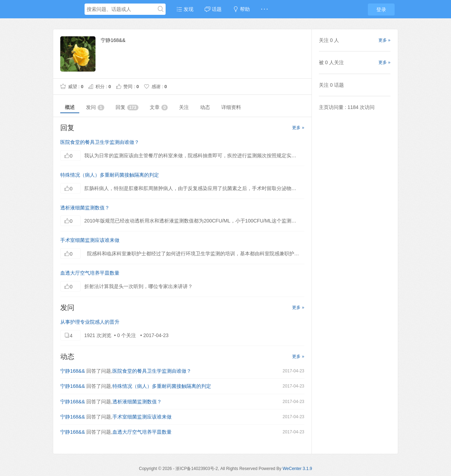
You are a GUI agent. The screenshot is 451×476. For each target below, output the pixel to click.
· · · (264, 9)
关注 (184, 107)
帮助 (241, 9)
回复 (127, 107)
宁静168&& (73, 371)
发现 (185, 9)
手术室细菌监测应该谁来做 (90, 240)
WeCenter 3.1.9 (297, 469)
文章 (159, 107)
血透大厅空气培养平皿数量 (90, 273)
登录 (381, 10)
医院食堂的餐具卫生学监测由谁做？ (100, 142)
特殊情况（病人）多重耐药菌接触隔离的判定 (110, 175)
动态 (205, 107)
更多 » (298, 128)
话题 (213, 9)
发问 (95, 107)
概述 (70, 107)
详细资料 (231, 107)
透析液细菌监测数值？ (85, 208)
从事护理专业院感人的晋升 (90, 322)
